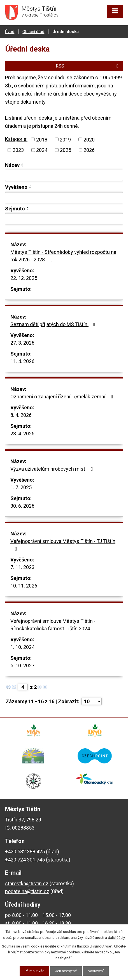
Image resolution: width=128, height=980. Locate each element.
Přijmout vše (34, 971)
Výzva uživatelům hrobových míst (53, 469)
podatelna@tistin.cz (27, 891)
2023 (18, 150)
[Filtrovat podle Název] (64, 175)
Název (12, 165)
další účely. (117, 938)
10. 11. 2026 (24, 586)
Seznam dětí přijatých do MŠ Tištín (54, 324)
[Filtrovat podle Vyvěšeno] (64, 198)
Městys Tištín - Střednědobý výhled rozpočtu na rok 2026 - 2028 (63, 256)
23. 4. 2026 (22, 434)
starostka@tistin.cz (27, 883)
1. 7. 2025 (21, 487)
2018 (42, 139)
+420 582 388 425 (25, 852)
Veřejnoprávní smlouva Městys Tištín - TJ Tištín (63, 545)
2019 (65, 139)
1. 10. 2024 (22, 647)
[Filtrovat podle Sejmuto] (64, 219)
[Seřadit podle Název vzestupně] (23, 164)
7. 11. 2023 (22, 567)
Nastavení (96, 971)
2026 (89, 150)
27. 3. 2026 (22, 343)
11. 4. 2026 (22, 361)
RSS (88, 66)
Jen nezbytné (66, 971)
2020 (89, 139)
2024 (42, 150)
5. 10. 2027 (22, 666)
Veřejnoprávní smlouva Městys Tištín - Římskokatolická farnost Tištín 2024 (53, 625)
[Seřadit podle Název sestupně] (23, 166)
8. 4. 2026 (21, 415)
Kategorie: (16, 139)
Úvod (10, 32)
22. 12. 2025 (24, 278)
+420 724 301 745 (25, 860)
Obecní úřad (33, 32)
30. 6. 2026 (22, 506)
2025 (66, 150)
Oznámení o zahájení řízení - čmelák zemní (63, 397)
